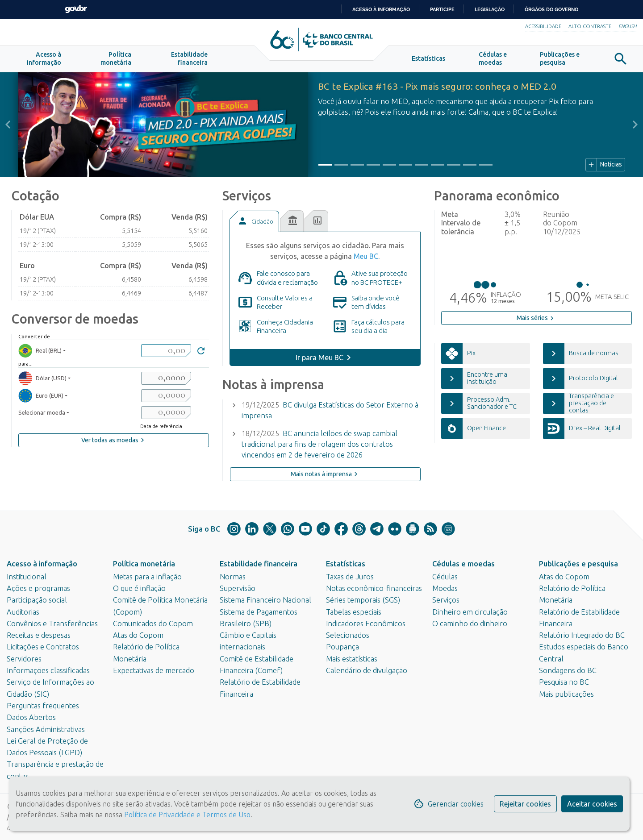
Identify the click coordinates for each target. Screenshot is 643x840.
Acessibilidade (543, 26)
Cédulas (445, 577)
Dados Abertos (31, 717)
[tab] (254, 221)
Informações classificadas (48, 670)
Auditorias (23, 612)
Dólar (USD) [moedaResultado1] (42, 378)
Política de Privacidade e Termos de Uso (186, 815)
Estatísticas (346, 564)
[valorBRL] (166, 351)
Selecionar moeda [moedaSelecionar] (42, 412)
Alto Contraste (590, 26)
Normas (233, 577)
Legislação (490, 9)
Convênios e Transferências (52, 624)
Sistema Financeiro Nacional (265, 600)
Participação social (37, 600)
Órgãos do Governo (551, 9)
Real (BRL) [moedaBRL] (40, 351)
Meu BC (366, 256)
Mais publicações (566, 694)
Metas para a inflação (147, 577)
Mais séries (536, 318)
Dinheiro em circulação (470, 612)
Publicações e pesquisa (578, 564)
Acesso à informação (42, 564)
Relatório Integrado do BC (582, 635)
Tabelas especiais (354, 612)
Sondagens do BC (568, 670)
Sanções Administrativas (46, 729)
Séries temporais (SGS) (363, 600)
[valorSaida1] (166, 378)
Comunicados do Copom (153, 624)
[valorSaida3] (166, 413)
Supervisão (238, 588)
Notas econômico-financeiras (374, 588)
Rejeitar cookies (525, 804)
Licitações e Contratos (43, 647)
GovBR (76, 9)
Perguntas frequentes (43, 706)
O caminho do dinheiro (470, 624)
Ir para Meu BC (319, 358)
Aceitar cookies (592, 804)
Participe (442, 9)
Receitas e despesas (39, 635)
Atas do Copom (138, 635)
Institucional (27, 577)
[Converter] (201, 352)
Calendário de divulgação (367, 670)
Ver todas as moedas (114, 440)
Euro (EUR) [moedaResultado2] (41, 396)
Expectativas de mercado (154, 670)
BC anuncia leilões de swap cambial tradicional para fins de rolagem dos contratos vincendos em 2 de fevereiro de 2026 (319, 444)
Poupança (342, 647)
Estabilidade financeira (259, 564)
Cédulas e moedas (463, 564)
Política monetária (144, 564)
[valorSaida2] (166, 396)
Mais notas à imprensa (325, 474)
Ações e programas (38, 588)
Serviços (446, 600)
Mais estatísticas (352, 659)
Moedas (445, 588)
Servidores (24, 659)
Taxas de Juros (350, 577)
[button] (44, 59)
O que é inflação (139, 588)
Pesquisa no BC (564, 682)
